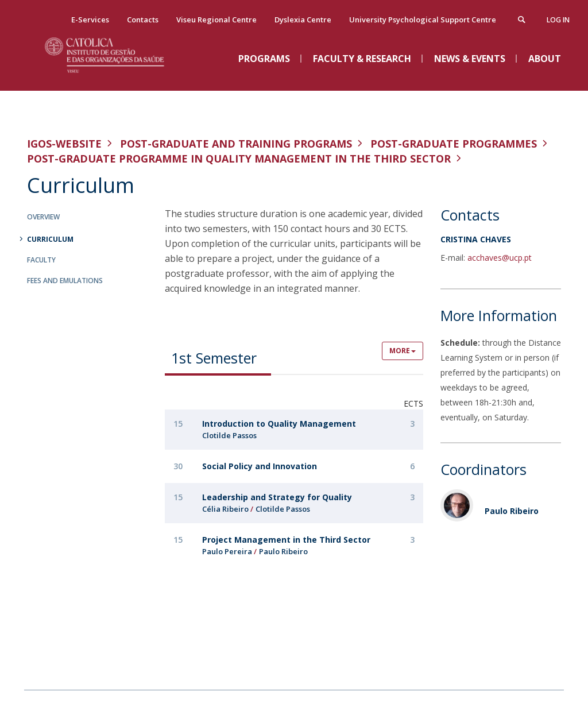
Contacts (143, 20)
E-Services (90, 20)
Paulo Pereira (227, 551)
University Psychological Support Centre (423, 20)
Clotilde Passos (229, 435)
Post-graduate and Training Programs (236, 144)
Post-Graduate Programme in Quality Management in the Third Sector (239, 159)
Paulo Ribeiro (283, 551)
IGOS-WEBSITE (64, 144)
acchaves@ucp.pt (500, 258)
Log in (558, 20)
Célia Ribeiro (225, 509)
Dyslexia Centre (303, 20)
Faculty (41, 260)
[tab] (218, 358)
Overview (43, 217)
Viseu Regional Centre (216, 20)
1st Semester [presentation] (214, 358)
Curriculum (50, 239)
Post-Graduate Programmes (454, 144)
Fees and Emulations (65, 281)
